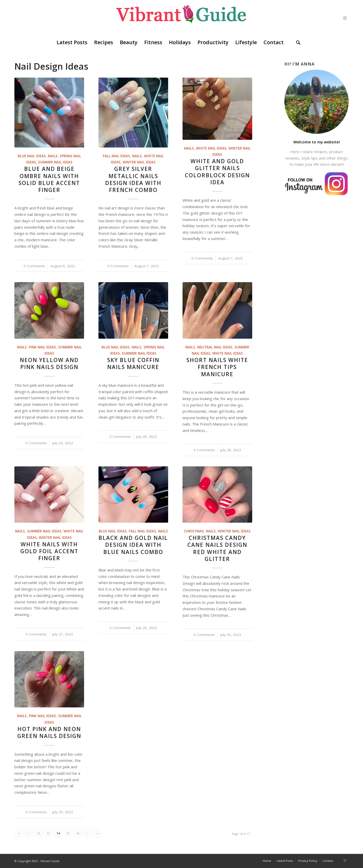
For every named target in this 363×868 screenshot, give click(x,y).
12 (39, 833)
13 (48, 833)
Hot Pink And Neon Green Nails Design (49, 732)
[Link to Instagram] (345, 18)
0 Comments (34, 266)
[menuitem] (72, 42)
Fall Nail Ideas (116, 156)
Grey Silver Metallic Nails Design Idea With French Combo (133, 179)
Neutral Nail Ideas (215, 347)
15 (68, 833)
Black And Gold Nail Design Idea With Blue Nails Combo (133, 545)
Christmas (194, 531)
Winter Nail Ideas (139, 162)
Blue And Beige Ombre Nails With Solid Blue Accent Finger (49, 179)
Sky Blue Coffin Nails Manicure (133, 363)
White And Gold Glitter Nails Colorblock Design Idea (217, 172)
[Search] (298, 42)
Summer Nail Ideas (55, 162)
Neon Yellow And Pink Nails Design (49, 363)
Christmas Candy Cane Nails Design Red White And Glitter (217, 548)
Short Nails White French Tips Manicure (217, 367)
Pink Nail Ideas (42, 347)
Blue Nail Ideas (32, 156)
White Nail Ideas (211, 148)
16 (78, 833)
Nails (53, 156)
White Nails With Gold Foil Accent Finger (49, 551)
